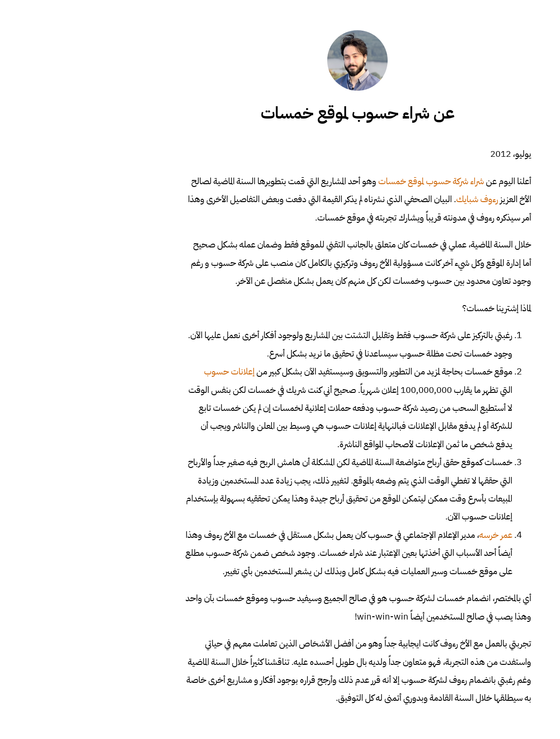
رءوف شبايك (400, 199)
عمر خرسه (418, 535)
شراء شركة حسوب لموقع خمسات (354, 181)
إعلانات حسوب (152, 371)
